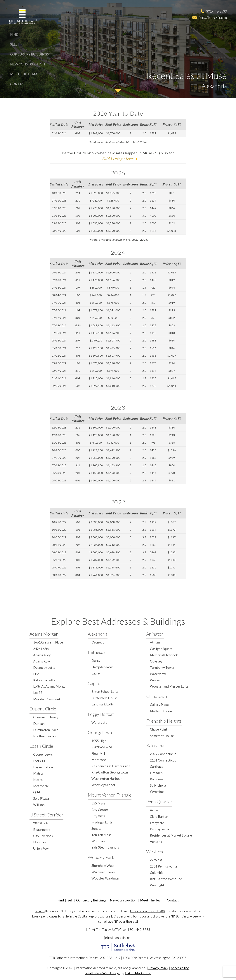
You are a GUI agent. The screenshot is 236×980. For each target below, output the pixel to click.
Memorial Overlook (164, 655)
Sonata (96, 829)
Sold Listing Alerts (118, 159)
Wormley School (103, 785)
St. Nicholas (158, 785)
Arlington (155, 634)
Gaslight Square (161, 649)
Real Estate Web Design (103, 973)
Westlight (157, 885)
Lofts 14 (39, 761)
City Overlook (43, 836)
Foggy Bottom (101, 714)
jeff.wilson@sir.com (213, 18)
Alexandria (98, 634)
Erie (36, 674)
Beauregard (42, 830)
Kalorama (155, 745)
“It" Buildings (180, 916)
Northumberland (45, 736)
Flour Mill (98, 753)
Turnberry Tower (162, 668)
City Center (100, 810)
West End (155, 851)
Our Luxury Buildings (29, 54)
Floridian (39, 842)
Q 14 (37, 792)
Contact (18, 84)
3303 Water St (102, 747)
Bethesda (97, 652)
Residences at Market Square (171, 835)
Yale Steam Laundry (105, 847)
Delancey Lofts (44, 668)
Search (40, 911)
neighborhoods (136, 916)
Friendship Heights (164, 721)
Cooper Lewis (43, 754)
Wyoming (157, 792)
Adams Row (41, 661)
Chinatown (157, 696)
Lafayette (157, 823)
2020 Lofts (41, 823)
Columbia (157, 873)
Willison (39, 805)
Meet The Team (24, 74)
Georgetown (100, 732)
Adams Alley (42, 655)
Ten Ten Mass (101, 835)
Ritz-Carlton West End (166, 879)
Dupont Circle (43, 709)
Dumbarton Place (46, 730)
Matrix (38, 773)
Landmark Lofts (103, 704)
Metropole (41, 786)
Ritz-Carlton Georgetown (110, 772)
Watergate (99, 723)
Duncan (39, 724)
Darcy (96, 661)
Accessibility (180, 968)
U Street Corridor (46, 815)
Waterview (158, 674)
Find (14, 34)
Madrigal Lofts (102, 822)
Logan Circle (41, 746)
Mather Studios (161, 711)
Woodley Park (101, 857)
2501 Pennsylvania (163, 866)
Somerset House (162, 736)
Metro (38, 780)
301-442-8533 (216, 11)
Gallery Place (159, 705)
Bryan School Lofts (105, 692)
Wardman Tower (103, 872)
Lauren (97, 673)
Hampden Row (102, 667)
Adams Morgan (44, 634)
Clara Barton (159, 817)
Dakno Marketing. (138, 973)
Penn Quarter (159, 802)
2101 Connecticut (163, 760)
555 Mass (98, 803)
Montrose (99, 760)
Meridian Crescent (47, 699)
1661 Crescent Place (48, 642)
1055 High (99, 741)
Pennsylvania (159, 829)
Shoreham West (103, 866)
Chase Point (159, 729)
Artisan (155, 810)
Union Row (41, 848)
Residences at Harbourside (111, 766)
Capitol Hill (98, 683)
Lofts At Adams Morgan (50, 686)
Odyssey (156, 661)
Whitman (98, 841)
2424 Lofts (41, 649)
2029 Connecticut (163, 754)
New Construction (28, 64)
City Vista (98, 816)
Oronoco (98, 642)
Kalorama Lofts (44, 680)
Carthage (157, 767)
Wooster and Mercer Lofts (169, 686)
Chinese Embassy (46, 717)
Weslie (155, 680)
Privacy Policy (158, 968)
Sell (14, 44)
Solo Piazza (41, 798)
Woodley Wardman (105, 878)
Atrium (155, 642)
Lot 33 (38, 693)
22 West (156, 860)
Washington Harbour (107, 779)
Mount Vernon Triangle (110, 795)
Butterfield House (105, 698)
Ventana (156, 842)
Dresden (156, 773)
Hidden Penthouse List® (147, 911)
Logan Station (43, 767)
